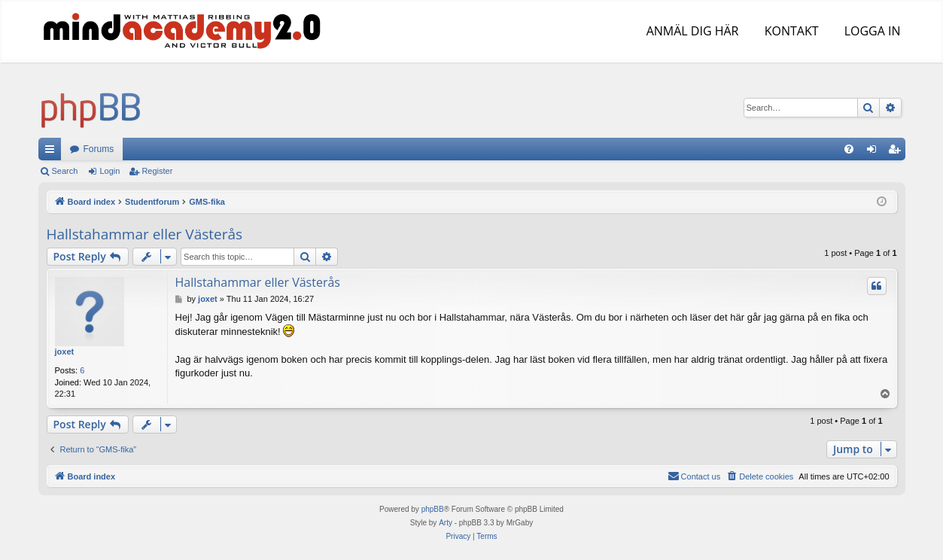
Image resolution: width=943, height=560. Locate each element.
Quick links (53, 152)
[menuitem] (849, 149)
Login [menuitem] (874, 152)
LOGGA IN (870, 31)
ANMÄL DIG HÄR (691, 31)
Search (65, 171)
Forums (99, 149)
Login (110, 171)
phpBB (433, 509)
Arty (446, 523)
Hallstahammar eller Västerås (145, 234)
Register (157, 171)
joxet (65, 352)
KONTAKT (790, 31)
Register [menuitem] (897, 152)
